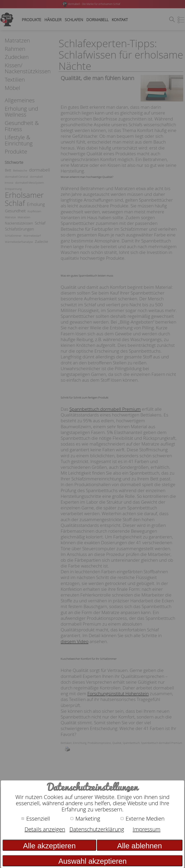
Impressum (147, 829)
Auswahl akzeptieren (92, 861)
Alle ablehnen (139, 846)
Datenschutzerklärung (97, 829)
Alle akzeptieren (49, 846)
